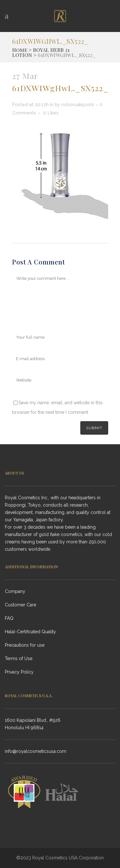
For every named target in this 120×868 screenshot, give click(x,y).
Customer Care (20, 605)
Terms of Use (19, 659)
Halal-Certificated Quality (30, 632)
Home (20, 50)
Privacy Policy (19, 672)
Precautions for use (25, 645)
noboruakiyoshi (78, 105)
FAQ (9, 618)
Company (15, 591)
